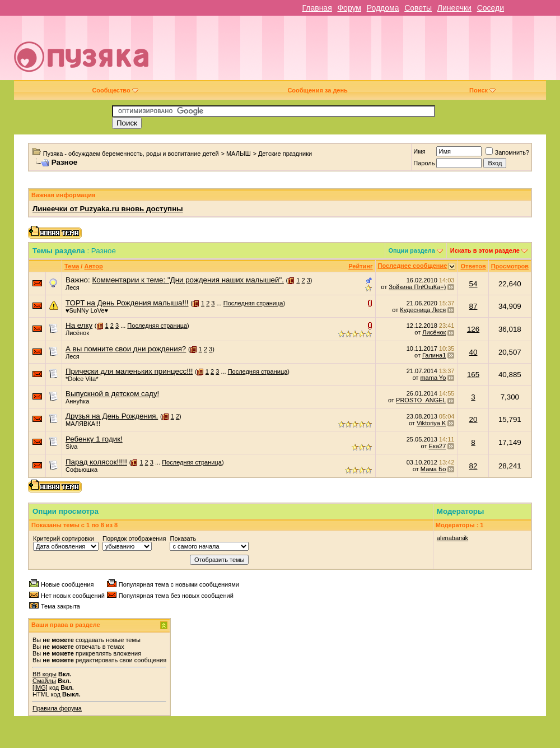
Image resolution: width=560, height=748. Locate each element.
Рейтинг (360, 266)
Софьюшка (81, 470)
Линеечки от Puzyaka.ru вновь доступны (108, 209)
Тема (72, 266)
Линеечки (454, 8)
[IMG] (40, 687)
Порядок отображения (134, 538)
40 (473, 352)
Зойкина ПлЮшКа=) (417, 287)
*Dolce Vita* (82, 379)
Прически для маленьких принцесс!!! (129, 371)
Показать (183, 538)
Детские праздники (285, 154)
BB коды (45, 674)
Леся (73, 287)
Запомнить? (507, 152)
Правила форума (57, 708)
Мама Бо (433, 469)
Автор (93, 266)
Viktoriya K (431, 423)
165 (473, 375)
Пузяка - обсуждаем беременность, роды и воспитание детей (131, 154)
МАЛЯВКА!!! (83, 424)
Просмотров (510, 266)
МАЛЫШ (239, 154)
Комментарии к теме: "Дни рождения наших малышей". (188, 280)
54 (473, 284)
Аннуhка (77, 401)
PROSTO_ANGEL (421, 400)
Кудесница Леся (423, 310)
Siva (71, 447)
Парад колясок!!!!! (96, 462)
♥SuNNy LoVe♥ (87, 310)
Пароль (424, 163)
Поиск (482, 90)
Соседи (491, 8)
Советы (418, 8)
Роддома (383, 8)
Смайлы (44, 681)
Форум (349, 8)
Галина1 (434, 355)
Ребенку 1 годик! (94, 439)
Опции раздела (412, 250)
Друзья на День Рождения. (112, 416)
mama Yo (433, 378)
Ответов (473, 266)
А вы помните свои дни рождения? (126, 349)
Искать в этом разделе (485, 250)
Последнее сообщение (413, 266)
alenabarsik (452, 538)
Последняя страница (253, 303)
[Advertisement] (389, 52)
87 (473, 306)
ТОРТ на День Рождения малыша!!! (127, 303)
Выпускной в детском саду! (112, 394)
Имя (419, 151)
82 (473, 466)
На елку (79, 325)
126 (473, 329)
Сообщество (115, 90)
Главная (317, 8)
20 (473, 419)
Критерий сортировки (64, 538)
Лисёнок (77, 333)
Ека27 (438, 446)
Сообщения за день (317, 90)
